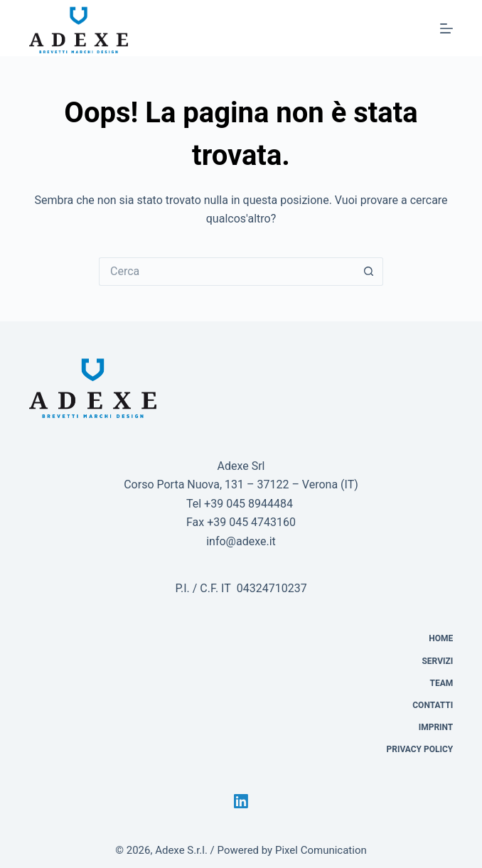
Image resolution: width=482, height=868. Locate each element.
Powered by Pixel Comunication (292, 850)
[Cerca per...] (227, 272)
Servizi (437, 661)
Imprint (436, 727)
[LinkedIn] (241, 801)
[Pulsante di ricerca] (369, 272)
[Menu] (446, 28)
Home (441, 638)
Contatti (433, 705)
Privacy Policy (419, 749)
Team (442, 683)
